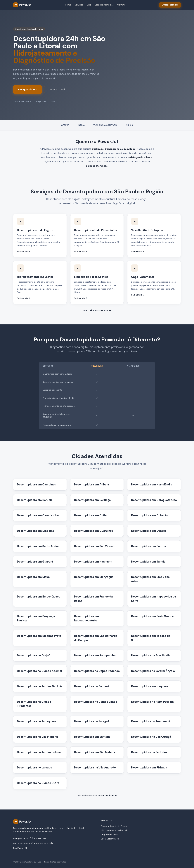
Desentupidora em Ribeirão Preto (39, 636)
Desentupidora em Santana (92, 737)
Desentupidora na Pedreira (149, 752)
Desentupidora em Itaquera (149, 686)
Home (68, 5)
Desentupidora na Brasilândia (151, 655)
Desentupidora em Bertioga (92, 500)
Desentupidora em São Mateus (95, 752)
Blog (89, 5)
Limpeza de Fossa (109, 835)
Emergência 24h (28, 89)
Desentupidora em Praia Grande (152, 616)
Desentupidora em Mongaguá (94, 577)
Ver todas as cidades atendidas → (97, 795)
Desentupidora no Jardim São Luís (40, 686)
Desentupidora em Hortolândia (152, 485)
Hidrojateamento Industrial (114, 830)
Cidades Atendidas (104, 5)
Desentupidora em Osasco (149, 531)
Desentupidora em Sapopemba (95, 655)
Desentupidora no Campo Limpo (96, 702)
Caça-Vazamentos (110, 839)
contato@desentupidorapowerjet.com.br (33, 843)
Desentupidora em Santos (148, 546)
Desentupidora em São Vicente (95, 546)
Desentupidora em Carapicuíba (38, 515)
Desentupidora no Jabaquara (36, 721)
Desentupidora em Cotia (90, 515)
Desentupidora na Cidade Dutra (38, 783)
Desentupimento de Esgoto (114, 826)
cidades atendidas (97, 166)
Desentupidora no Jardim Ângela (153, 671)
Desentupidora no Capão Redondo (97, 671)
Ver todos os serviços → (97, 310)
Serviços (79, 5)
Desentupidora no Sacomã (92, 686)
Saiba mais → (24, 251)
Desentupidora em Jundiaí (149, 562)
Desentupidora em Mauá (33, 577)
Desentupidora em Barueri (34, 500)
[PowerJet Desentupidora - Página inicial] (22, 5)
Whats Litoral (57, 89)
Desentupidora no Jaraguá (92, 721)
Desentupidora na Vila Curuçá (151, 737)
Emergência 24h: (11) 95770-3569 (30, 838)
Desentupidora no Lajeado (35, 768)
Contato (121, 5)
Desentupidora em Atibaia (92, 485)
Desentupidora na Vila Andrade (95, 768)
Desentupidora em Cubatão (150, 515)
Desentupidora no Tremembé (151, 721)
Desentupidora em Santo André (38, 546)
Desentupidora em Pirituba (149, 768)
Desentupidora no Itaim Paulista (152, 702)
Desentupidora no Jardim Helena (39, 752)
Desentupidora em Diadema (36, 531)
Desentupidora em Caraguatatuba (154, 500)
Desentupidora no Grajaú (34, 655)
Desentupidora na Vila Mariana (37, 737)
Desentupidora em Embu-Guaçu (39, 597)
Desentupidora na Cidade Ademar (40, 671)
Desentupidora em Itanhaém (93, 562)
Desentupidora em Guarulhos (94, 531)
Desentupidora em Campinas (36, 485)
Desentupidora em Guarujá (35, 562)
